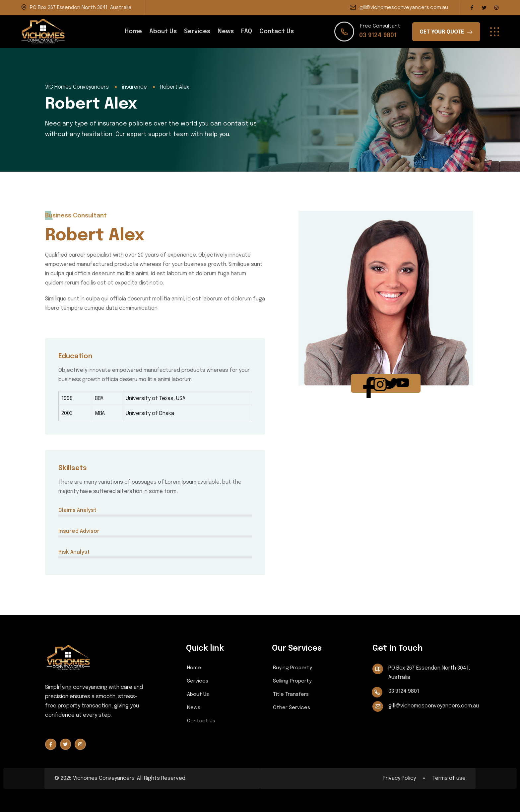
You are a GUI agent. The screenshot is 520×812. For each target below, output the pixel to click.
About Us (163, 32)
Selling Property (292, 681)
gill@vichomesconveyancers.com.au (404, 8)
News (226, 32)
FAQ (247, 32)
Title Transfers (291, 694)
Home (133, 32)
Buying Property (292, 668)
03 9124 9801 (378, 36)
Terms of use (449, 778)
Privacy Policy (399, 778)
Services (197, 32)
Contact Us (277, 32)
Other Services (292, 708)
